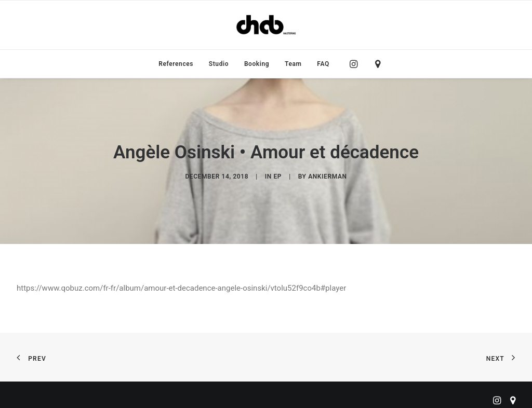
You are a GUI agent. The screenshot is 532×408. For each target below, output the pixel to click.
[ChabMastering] (266, 25)
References (176, 64)
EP (277, 172)
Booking (257, 64)
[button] (356, 64)
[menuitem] (176, 64)
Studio (219, 64)
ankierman (327, 172)
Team (293, 64)
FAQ (323, 64)
